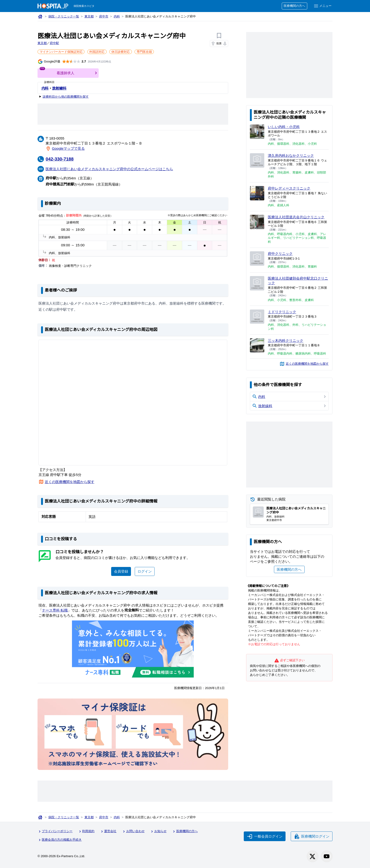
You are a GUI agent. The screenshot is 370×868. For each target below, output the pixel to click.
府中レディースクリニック (289, 188)
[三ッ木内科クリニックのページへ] (257, 345)
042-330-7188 (60, 159)
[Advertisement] (133, 114)
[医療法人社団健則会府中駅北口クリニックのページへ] (257, 283)
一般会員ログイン (264, 836)
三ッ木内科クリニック (286, 340)
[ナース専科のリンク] (133, 649)
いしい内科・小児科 (284, 127)
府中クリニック (280, 253)
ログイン (145, 571)
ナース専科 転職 (55, 610)
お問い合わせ (135, 831)
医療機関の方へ (294, 6)
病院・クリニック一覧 (64, 17)
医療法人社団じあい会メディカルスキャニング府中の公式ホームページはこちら (110, 169)
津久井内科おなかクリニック (291, 155)
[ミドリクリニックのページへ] (257, 317)
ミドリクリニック (282, 312)
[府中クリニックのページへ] (257, 258)
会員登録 (121, 571)
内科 (118, 17)
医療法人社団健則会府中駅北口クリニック (296, 280)
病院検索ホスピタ (84, 6)
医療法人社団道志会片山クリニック (296, 217)
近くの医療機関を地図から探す (70, 482)
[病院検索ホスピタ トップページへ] (53, 6)
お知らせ (160, 831)
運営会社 (109, 831)
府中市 (105, 17)
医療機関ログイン (311, 836)
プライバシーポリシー (55, 831)
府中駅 (55, 43)
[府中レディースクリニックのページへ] (257, 193)
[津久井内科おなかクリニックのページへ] (257, 160)
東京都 (90, 17)
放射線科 (59, 88)
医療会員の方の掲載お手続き (60, 839)
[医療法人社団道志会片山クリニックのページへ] (257, 222)
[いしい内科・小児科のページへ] (257, 132)
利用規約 (87, 831)
